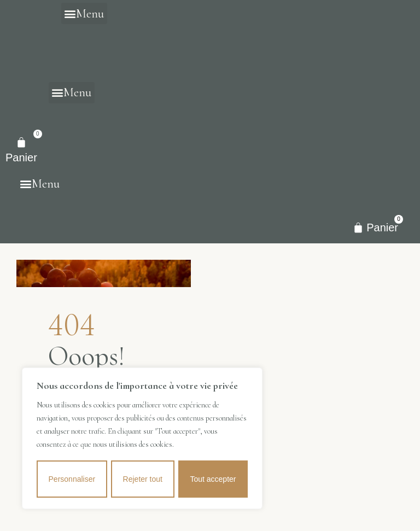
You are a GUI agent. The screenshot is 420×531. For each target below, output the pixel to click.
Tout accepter (213, 479)
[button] (84, 13)
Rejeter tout (143, 479)
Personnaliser (72, 479)
